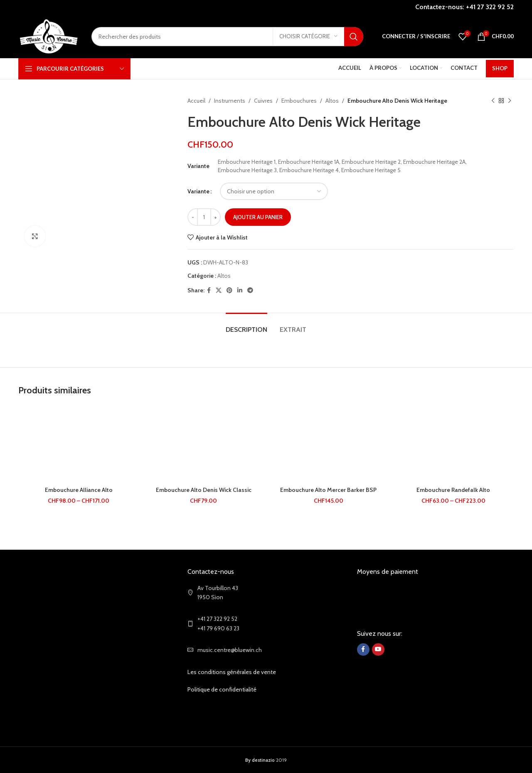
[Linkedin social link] (240, 290)
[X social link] (219, 290)
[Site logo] (49, 36)
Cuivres (263, 101)
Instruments (230, 101)
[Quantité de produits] (204, 217)
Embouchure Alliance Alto (79, 490)
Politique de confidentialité (222, 689)
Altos (332, 101)
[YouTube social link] (378, 650)
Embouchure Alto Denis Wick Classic (204, 490)
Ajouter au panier (258, 217)
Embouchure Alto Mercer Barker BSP (328, 490)
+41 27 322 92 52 (490, 7)
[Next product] (510, 101)
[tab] (246, 325)
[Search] (227, 37)
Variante (198, 191)
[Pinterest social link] (229, 290)
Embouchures (299, 101)
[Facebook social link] (209, 290)
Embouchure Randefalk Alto (453, 490)
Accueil (196, 101)
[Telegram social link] (250, 290)
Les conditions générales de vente (232, 672)
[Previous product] (493, 101)
